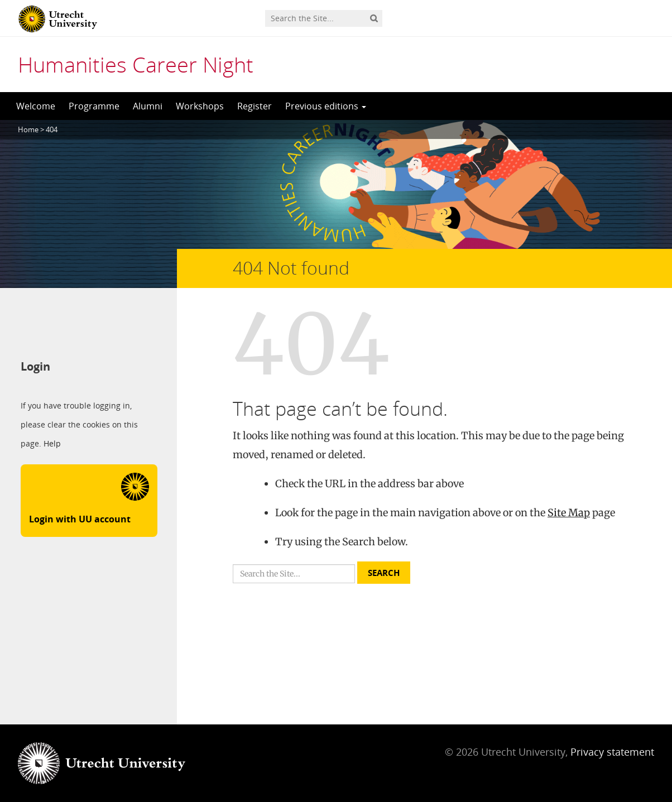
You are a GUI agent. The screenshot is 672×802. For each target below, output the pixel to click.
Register (255, 106)
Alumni (148, 106)
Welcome (36, 106)
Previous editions (326, 106)
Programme (94, 106)
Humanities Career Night (136, 64)
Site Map (569, 513)
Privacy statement (612, 752)
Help (52, 444)
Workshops (200, 106)
